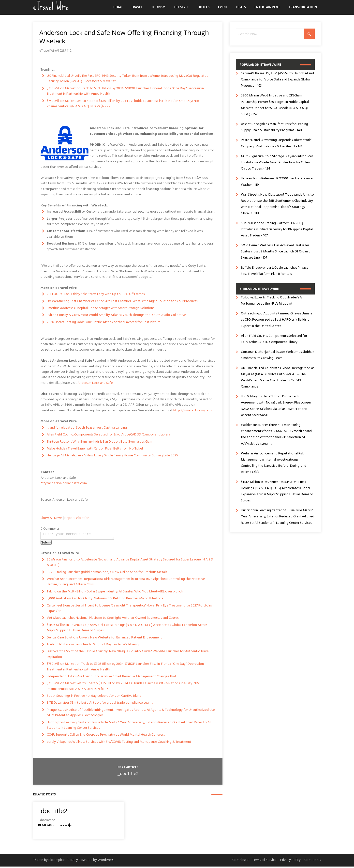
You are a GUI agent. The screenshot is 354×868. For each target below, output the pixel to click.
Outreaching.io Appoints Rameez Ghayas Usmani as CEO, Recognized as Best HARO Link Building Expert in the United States (276, 320)
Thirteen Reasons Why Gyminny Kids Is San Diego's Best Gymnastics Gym (99, 442)
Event (223, 7)
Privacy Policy (290, 861)
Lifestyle (181, 7)
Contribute (240, 861)
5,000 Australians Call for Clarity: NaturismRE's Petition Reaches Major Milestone (105, 600)
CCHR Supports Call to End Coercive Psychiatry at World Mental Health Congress (106, 736)
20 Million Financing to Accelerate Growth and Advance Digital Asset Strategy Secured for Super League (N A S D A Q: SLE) (130, 564)
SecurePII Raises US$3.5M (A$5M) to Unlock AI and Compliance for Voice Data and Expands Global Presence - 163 (277, 80)
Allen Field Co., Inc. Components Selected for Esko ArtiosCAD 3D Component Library (108, 435)
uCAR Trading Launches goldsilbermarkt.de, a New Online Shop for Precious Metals (107, 574)
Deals (241, 7)
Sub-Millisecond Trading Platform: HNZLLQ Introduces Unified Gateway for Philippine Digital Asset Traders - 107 (277, 229)
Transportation (303, 7)
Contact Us (313, 861)
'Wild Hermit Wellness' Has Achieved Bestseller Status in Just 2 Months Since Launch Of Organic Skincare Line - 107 (276, 252)
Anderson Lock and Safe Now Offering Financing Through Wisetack (124, 37)
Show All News (51, 518)
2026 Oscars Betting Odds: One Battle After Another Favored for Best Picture (104, 322)
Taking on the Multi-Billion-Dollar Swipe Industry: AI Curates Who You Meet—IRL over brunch (115, 593)
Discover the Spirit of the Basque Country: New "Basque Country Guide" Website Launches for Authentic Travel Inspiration (128, 656)
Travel (137, 7)
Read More (47, 827)
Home (118, 7)
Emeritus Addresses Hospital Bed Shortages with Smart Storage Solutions (100, 308)
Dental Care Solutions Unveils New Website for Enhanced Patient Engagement (104, 639)
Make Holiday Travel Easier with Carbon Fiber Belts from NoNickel (95, 449)
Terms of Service (264, 861)
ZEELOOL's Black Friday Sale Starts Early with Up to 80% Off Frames (96, 294)
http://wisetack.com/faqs (192, 411)
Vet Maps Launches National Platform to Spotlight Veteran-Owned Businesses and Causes (113, 619)
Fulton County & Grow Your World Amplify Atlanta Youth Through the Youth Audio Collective (116, 315)
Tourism (158, 7)
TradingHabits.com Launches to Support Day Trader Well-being (93, 646)
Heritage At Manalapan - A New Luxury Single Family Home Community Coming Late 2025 (112, 456)
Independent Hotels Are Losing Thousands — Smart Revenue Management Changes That (111, 678)
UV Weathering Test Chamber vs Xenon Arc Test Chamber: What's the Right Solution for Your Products (122, 301)
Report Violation (77, 518)
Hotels (204, 7)
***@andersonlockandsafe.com (64, 483)
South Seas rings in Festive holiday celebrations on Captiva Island (94, 697)
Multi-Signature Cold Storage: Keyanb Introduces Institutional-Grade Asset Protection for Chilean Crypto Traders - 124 (277, 163)
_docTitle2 (128, 775)
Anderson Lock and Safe (95, 383)
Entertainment (267, 7)
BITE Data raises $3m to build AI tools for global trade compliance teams (100, 704)
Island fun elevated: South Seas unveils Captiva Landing (87, 428)
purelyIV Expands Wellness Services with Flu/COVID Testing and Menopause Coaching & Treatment (119, 743)
